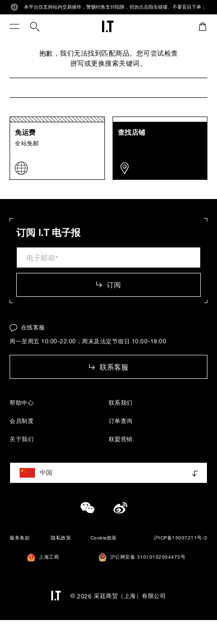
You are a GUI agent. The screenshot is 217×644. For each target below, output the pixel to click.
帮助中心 (22, 402)
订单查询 (121, 421)
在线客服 (27, 327)
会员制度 (22, 421)
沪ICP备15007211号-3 (181, 538)
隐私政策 (61, 538)
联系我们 (121, 402)
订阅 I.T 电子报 (48, 233)
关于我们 (22, 439)
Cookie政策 (104, 538)
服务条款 (20, 538)
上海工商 (43, 557)
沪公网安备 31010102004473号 (142, 557)
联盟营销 (121, 439)
